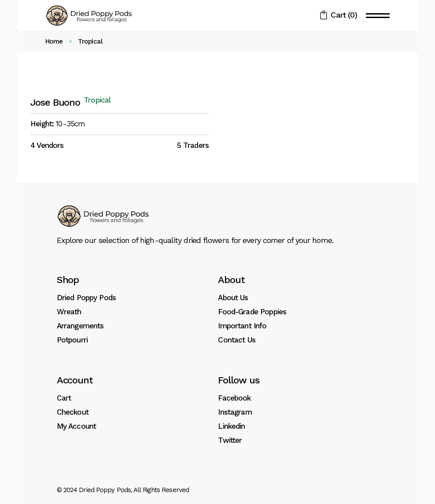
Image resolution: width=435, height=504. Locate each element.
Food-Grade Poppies (252, 312)
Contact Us (237, 340)
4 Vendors (47, 145)
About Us (233, 298)
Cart (64, 398)
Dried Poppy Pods (86, 298)
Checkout (73, 412)
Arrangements (80, 326)
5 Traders (193, 145)
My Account (77, 426)
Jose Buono (55, 102)
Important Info (242, 326)
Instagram (235, 412)
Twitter (230, 440)
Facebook (234, 398)
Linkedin (231, 426)
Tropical (97, 100)
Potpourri (72, 340)
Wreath (69, 312)
